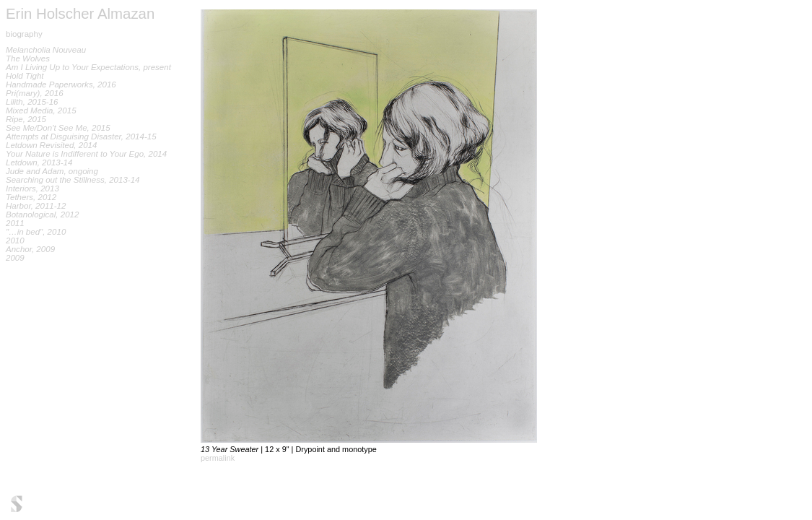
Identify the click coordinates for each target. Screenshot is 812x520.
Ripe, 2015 (26, 119)
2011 (15, 223)
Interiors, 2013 (32, 188)
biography (24, 34)
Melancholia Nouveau (46, 50)
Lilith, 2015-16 (32, 102)
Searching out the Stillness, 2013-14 (73, 180)
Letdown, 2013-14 (39, 162)
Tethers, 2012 (31, 197)
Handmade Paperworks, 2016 (61, 84)
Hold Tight (25, 76)
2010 (15, 240)
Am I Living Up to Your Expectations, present (88, 67)
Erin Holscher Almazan (80, 14)
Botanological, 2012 (42, 214)
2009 (15, 258)
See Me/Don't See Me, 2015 (58, 128)
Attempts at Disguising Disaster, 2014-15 (81, 136)
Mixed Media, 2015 (41, 110)
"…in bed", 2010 (36, 232)
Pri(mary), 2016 (35, 93)
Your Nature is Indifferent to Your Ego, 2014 (86, 154)
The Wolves (28, 58)
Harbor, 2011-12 (36, 206)
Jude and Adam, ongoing (52, 171)
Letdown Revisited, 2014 (51, 145)
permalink (218, 458)
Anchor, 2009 (30, 249)
